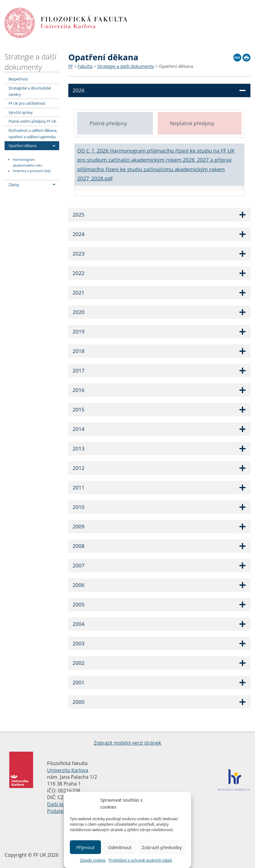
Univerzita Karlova (68, 770)
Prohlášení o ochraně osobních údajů (140, 860)
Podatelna (58, 811)
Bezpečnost (18, 79)
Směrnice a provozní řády (32, 171)
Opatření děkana (22, 146)
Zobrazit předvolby (162, 847)
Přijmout (85, 847)
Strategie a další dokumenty (31, 62)
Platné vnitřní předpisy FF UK (32, 121)
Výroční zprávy (21, 112)
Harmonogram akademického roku (28, 162)
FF (71, 66)
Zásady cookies (93, 860)
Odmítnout (120, 847)
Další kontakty (63, 804)
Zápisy (14, 185)
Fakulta (85, 66)
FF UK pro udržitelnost (27, 103)
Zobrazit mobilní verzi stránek (128, 743)
